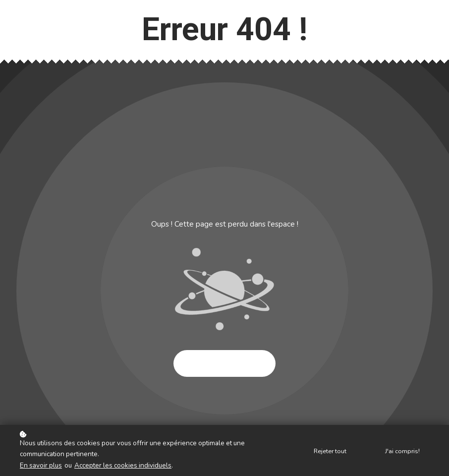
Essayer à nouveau (224, 363)
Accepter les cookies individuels (123, 465)
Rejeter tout (330, 451)
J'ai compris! (402, 451)
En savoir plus (41, 465)
